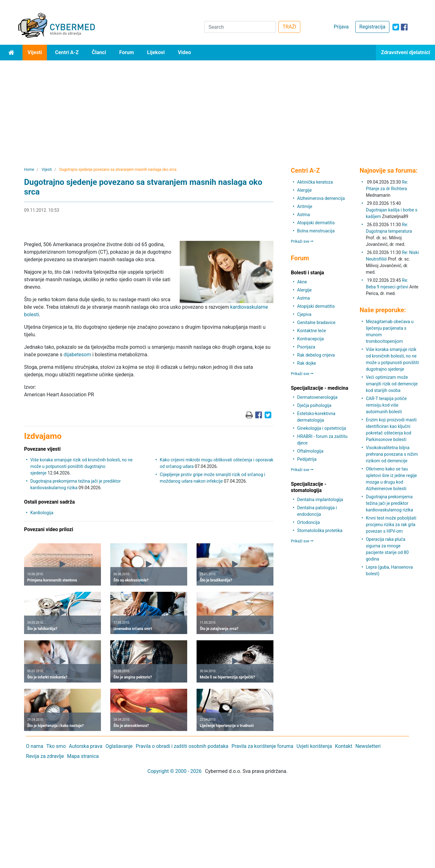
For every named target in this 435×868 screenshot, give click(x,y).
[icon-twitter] (396, 27)
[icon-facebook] (404, 27)
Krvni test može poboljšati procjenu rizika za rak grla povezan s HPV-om (391, 525)
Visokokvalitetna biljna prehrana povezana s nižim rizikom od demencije (392, 454)
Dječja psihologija (314, 405)
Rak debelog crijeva (316, 355)
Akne (302, 282)
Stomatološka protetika (320, 530)
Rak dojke (307, 363)
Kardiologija (42, 513)
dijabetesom (77, 355)
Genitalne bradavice (316, 322)
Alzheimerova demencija (321, 198)
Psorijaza (306, 347)
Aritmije (305, 206)
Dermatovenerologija (317, 397)
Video (184, 52)
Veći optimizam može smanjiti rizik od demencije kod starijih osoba (392, 384)
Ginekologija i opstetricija (322, 428)
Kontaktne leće (312, 331)
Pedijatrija (307, 459)
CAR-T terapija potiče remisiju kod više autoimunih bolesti (386, 405)
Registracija (372, 27)
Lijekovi (156, 52)
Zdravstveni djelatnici (405, 52)
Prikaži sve (302, 241)
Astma (304, 215)
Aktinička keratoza (315, 182)
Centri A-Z (67, 52)
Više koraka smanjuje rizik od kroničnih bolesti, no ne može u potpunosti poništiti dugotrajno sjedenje (81, 466)
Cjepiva (304, 314)
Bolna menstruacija (316, 231)
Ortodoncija (308, 522)
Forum (126, 52)
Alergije (305, 190)
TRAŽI (289, 27)
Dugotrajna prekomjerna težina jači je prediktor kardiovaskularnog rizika (390, 503)
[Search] (240, 27)
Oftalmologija (310, 451)
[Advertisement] (217, 107)
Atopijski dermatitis (316, 223)
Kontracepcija (310, 339)
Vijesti (35, 52)
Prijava (341, 27)
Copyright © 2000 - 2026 (175, 771)
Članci (99, 52)
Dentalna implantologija (320, 500)
